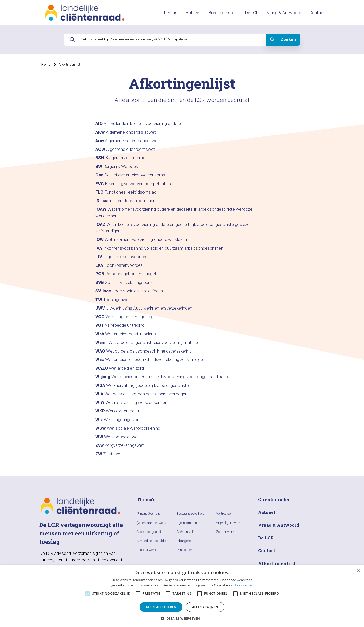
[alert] (182, 596)
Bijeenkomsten (222, 13)
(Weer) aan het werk (151, 523)
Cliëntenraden (274, 499)
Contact (317, 13)
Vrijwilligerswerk (228, 523)
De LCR (252, 13)
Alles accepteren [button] (161, 607)
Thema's (169, 13)
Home (46, 64)
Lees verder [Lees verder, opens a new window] (244, 585)
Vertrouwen (224, 513)
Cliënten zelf (185, 532)
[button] (182, 618)
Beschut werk (146, 550)
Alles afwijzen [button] (205, 607)
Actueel (193, 13)
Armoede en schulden (152, 541)
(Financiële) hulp (148, 513)
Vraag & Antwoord (284, 13)
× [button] (358, 571)
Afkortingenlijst (69, 64)
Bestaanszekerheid (190, 513)
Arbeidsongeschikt (150, 532)
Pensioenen (185, 550)
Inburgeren (184, 541)
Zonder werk (225, 532)
